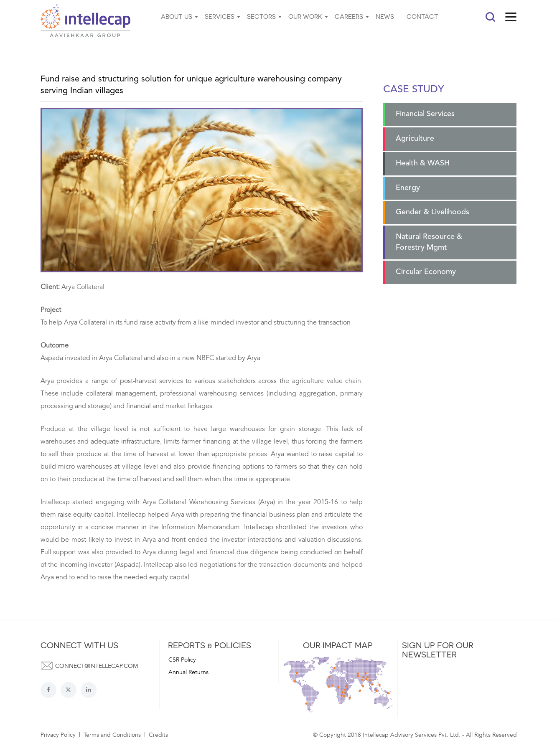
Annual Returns (188, 672)
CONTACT (422, 16)
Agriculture (415, 139)
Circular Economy (426, 272)
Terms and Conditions (112, 735)
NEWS (385, 16)
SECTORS (261, 16)
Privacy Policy (58, 735)
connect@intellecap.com (97, 666)
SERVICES (220, 16)
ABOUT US (177, 16)
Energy (408, 188)
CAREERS (349, 16)
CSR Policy (182, 660)
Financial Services (425, 114)
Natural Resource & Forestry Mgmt (429, 242)
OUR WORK (305, 16)
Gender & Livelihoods (432, 212)
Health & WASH (423, 163)
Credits (158, 735)
